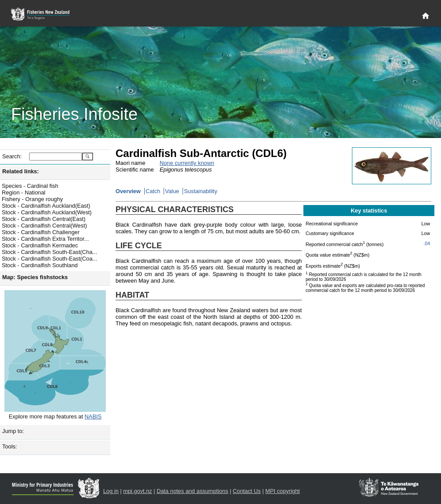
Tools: (9, 446)
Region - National (24, 192)
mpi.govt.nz (137, 491)
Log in (111, 491)
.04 (427, 243)
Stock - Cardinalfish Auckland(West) (47, 212)
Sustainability (200, 191)
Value (172, 191)
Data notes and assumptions (192, 491)
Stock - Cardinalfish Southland (40, 265)
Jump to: (13, 431)
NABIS (93, 416)
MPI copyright (283, 491)
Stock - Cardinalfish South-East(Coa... (49, 259)
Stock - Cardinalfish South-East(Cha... (49, 252)
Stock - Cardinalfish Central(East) (44, 219)
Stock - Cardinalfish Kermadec (40, 245)
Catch (153, 191)
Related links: (21, 171)
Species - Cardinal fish (30, 186)
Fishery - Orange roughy (32, 199)
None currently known (187, 163)
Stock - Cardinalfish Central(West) (44, 226)
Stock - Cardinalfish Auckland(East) (46, 206)
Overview (128, 191)
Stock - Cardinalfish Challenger (41, 232)
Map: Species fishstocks (35, 277)
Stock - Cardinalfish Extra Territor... (45, 239)
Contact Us (247, 491)
